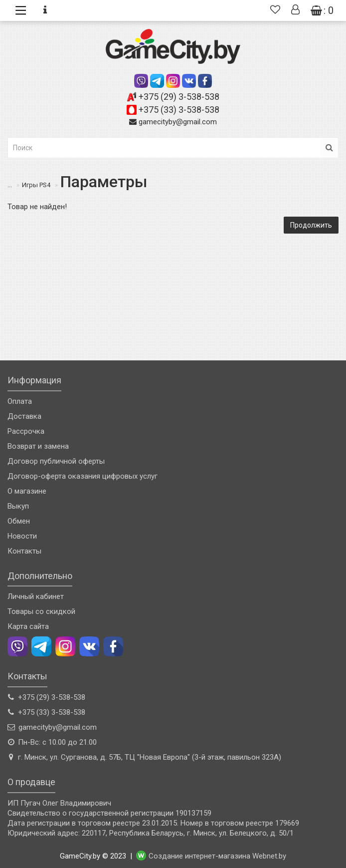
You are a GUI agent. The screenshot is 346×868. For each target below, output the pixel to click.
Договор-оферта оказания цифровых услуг (83, 476)
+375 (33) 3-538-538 (179, 110)
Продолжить (311, 225)
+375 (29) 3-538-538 (179, 97)
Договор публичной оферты (56, 461)
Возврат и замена (38, 446)
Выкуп (18, 506)
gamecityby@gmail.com (178, 122)
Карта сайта (28, 626)
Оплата (20, 401)
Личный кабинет (36, 596)
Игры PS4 (36, 185)
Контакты (24, 551)
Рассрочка (26, 431)
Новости (22, 536)
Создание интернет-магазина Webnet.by (217, 856)
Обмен (19, 521)
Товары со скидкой (41, 611)
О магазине (27, 491)
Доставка (24, 416)
